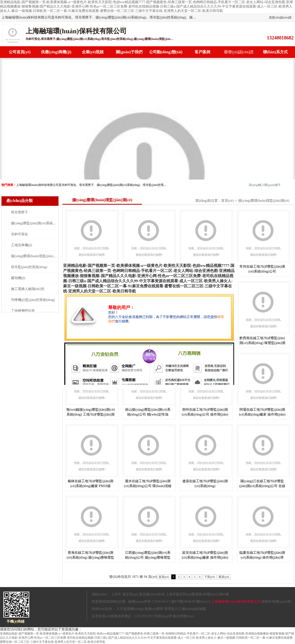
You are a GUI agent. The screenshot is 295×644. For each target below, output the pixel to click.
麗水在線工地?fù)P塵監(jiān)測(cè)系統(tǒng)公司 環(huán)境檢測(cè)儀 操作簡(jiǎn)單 (148, 486)
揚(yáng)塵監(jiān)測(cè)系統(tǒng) (36, 223)
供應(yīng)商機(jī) (56, 52)
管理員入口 (173, 609)
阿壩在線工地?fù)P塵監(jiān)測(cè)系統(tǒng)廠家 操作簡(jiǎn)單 (262, 414)
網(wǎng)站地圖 (194, 609)
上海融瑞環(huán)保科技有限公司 (236, 602)
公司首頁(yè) (20, 52)
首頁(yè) (227, 201)
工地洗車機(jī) (22, 245)
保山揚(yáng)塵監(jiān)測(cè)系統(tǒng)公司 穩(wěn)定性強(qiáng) (148, 414)
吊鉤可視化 (19, 234)
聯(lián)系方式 (275, 52)
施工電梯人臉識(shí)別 (28, 289)
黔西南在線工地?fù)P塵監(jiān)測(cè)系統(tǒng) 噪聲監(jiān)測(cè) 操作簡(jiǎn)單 (262, 343)
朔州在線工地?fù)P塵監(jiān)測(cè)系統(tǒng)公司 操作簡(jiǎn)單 (205, 414)
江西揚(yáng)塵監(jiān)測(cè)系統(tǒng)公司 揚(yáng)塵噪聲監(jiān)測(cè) (148, 558)
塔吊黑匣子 (19, 212)
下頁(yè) (209, 577)
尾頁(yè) (224, 577)
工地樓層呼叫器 (23, 311)
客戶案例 (202, 52)
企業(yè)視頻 (93, 52)
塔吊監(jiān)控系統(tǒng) (29, 267)
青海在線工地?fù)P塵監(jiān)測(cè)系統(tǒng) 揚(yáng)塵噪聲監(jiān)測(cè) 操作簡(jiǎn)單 (90, 558)
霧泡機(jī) (18, 278)
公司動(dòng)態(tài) (166, 52)
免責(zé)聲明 (154, 609)
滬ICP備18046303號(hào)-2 (191, 602)
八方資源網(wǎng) (130, 609)
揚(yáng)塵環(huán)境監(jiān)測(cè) (36, 256)
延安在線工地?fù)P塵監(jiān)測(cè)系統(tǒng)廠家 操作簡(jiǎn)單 (205, 558)
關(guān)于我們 (129, 52)
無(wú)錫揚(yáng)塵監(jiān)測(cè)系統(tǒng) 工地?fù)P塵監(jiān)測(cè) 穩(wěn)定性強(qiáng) (90, 414)
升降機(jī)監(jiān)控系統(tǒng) (33, 300)
